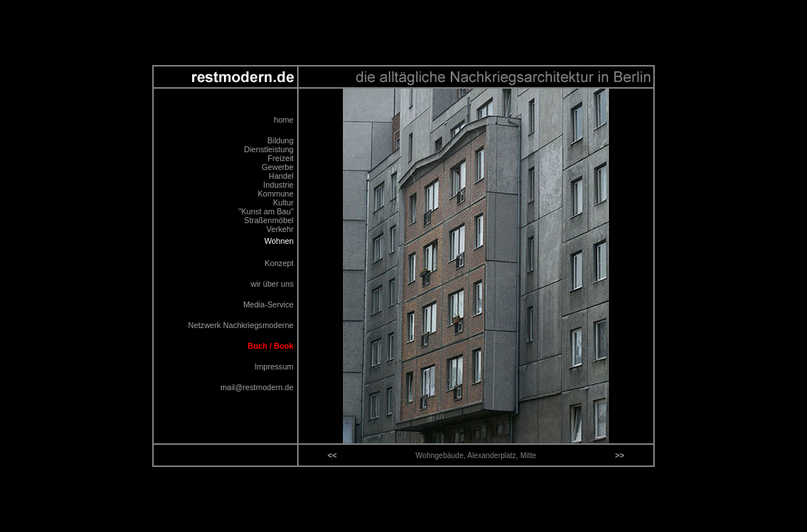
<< (332, 455)
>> (619, 455)
